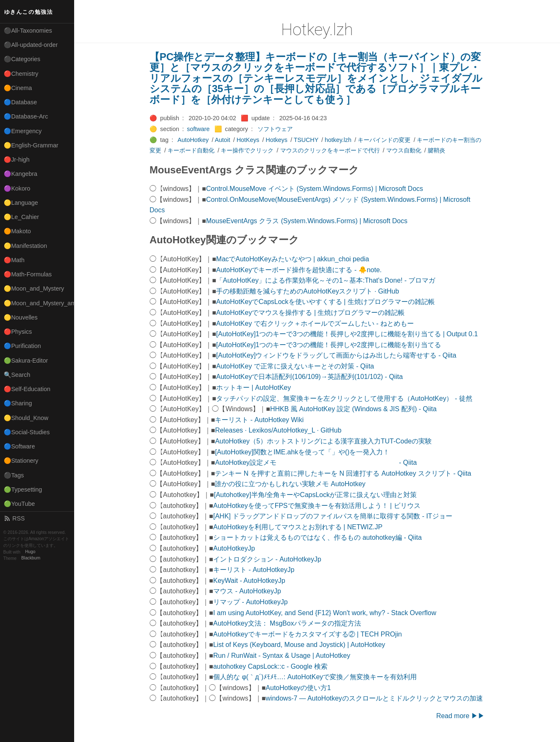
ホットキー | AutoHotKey (253, 388)
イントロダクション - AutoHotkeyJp (267, 559)
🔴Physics (18, 332)
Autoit (223, 140)
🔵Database (21, 102)
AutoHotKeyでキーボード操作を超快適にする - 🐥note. (299, 270)
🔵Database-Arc (26, 116)
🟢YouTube (19, 504)
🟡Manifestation (26, 246)
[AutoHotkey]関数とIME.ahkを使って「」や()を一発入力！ (302, 452)
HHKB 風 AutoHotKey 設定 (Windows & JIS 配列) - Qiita (353, 409)
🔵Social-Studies (27, 432)
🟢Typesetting (23, 490)
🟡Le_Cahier (21, 217)
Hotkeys (276, 140)
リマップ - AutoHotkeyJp (250, 602)
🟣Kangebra (21, 174)
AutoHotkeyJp (234, 548)
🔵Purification (22, 346)
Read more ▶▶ (460, 716)
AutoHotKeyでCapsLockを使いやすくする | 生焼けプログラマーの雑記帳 (325, 302)
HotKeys (248, 140)
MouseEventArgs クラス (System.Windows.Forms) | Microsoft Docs (307, 221)
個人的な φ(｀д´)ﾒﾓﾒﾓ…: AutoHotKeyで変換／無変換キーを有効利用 (315, 677)
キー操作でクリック (247, 150)
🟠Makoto (17, 231)
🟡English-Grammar (31, 145)
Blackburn (31, 558)
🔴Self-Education (27, 389)
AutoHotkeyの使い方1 (298, 688)
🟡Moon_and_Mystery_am (39, 303)
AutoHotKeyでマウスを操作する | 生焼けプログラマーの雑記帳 (310, 313)
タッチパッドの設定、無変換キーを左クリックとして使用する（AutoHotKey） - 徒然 (344, 398)
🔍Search (17, 375)
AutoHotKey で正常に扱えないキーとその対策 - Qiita (295, 366)
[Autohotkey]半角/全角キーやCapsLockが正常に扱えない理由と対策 (316, 495)
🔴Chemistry (21, 74)
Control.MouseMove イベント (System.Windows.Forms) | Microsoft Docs (315, 189)
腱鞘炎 (436, 150)
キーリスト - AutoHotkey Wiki (259, 420)
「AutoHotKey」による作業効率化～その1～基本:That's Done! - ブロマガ (326, 280)
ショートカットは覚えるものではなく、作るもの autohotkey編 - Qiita (317, 537)
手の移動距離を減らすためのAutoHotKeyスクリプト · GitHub (308, 291)
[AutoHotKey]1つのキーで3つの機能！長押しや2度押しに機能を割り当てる (329, 345)
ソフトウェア (275, 129)
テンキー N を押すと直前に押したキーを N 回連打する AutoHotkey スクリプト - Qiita (343, 473)
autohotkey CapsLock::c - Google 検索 (270, 666)
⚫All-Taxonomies (28, 31)
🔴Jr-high (17, 160)
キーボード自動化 (191, 150)
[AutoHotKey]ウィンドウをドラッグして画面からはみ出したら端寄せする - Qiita (336, 355)
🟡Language (21, 203)
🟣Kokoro (17, 188)
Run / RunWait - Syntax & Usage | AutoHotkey (282, 656)
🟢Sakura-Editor (26, 361)
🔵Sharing (18, 403)
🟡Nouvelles (21, 317)
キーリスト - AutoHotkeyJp (254, 570)
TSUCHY (306, 140)
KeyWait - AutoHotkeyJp (249, 581)
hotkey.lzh (338, 140)
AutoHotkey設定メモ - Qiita (316, 462)
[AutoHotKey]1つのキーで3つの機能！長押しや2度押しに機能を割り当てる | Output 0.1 (347, 334)
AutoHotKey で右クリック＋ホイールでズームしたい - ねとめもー (315, 323)
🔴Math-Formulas (28, 274)
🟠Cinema (18, 88)
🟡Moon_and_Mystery (34, 289)
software (198, 129)
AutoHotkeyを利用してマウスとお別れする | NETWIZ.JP (298, 527)
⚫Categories (22, 59)
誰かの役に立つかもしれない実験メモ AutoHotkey (290, 484)
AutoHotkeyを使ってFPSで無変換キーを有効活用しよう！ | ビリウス (317, 506)
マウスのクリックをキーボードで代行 (330, 150)
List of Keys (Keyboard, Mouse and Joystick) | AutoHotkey (299, 645)
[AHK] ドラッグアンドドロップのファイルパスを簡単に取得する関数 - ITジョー (333, 516)
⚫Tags (14, 475)
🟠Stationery (21, 461)
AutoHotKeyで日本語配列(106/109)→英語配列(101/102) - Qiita (309, 377)
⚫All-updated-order (31, 45)
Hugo (30, 552)
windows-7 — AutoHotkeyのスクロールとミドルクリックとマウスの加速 (374, 698)
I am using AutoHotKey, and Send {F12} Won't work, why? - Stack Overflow (325, 613)
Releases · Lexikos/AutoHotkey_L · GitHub (278, 430)
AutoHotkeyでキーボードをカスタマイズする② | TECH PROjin (307, 634)
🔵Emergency (23, 131)
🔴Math (14, 260)
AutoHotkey (193, 140)
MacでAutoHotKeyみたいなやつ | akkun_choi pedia (293, 259)
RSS (14, 518)
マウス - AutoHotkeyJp (247, 591)
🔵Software (19, 446)
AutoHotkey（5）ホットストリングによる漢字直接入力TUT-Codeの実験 (323, 441)
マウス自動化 (404, 150)
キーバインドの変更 (384, 140)
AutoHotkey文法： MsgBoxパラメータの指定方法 (287, 623)
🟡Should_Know (26, 418)
